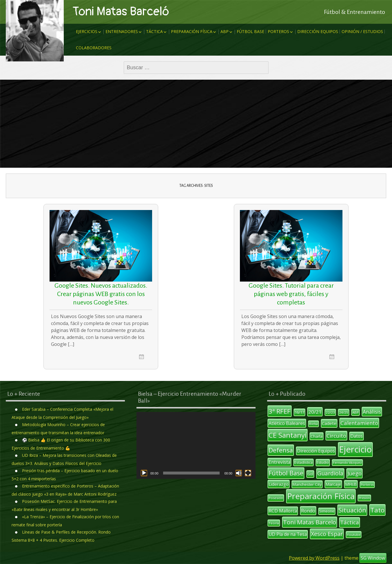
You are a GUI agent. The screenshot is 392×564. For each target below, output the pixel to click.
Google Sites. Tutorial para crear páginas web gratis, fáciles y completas (291, 294)
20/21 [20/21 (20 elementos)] (315, 412)
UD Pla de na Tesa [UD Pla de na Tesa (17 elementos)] (288, 534)
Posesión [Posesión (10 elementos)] (276, 498)
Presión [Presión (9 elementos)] (364, 498)
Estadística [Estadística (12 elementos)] (303, 462)
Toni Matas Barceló (121, 12)
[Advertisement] (196, 124)
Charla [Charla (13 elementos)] (317, 436)
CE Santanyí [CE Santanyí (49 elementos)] (288, 435)
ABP (225, 31)
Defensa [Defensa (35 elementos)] (281, 450)
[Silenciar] (239, 473)
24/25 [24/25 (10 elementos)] (344, 412)
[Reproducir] (144, 473)
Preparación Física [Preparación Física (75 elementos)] (321, 496)
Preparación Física (192, 31)
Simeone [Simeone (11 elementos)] (327, 511)
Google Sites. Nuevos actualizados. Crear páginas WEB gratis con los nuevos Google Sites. (101, 294)
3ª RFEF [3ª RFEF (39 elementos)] (280, 411)
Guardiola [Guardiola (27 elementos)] (330, 473)
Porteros (278, 31)
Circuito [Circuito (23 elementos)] (336, 436)
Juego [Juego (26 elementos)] (354, 473)
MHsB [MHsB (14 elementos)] (351, 484)
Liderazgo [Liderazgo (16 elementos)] (279, 484)
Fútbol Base (250, 31)
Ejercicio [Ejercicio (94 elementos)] (355, 449)
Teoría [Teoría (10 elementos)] (274, 523)
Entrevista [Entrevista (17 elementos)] (279, 462)
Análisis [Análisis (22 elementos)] (372, 412)
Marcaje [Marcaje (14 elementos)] (333, 484)
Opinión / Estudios (362, 31)
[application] (196, 445)
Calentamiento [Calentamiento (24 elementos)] (359, 423)
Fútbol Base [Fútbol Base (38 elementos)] (286, 473)
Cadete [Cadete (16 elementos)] (329, 423)
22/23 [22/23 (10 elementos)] (330, 412)
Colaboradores (94, 48)
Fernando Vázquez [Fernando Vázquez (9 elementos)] (347, 463)
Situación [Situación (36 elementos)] (352, 510)
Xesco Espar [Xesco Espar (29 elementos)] (327, 534)
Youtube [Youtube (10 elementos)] (354, 535)
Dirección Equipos (318, 31)
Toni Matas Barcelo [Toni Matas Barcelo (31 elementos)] (310, 522)
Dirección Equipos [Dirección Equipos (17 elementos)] (316, 451)
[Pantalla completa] (248, 473)
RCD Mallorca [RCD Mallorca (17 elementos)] (283, 511)
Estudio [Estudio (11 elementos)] (323, 462)
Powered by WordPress (314, 558)
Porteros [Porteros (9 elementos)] (367, 485)
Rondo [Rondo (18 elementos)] (308, 511)
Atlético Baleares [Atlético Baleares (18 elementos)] (287, 423)
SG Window (373, 558)
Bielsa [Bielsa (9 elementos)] (313, 424)
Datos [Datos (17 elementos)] (357, 436)
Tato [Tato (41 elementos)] (377, 510)
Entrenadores (122, 31)
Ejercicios (87, 31)
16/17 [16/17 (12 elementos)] (299, 412)
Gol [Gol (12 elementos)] (310, 474)
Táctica (154, 31)
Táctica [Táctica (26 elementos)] (350, 522)
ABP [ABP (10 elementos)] (355, 412)
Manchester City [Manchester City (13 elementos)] (307, 484)
